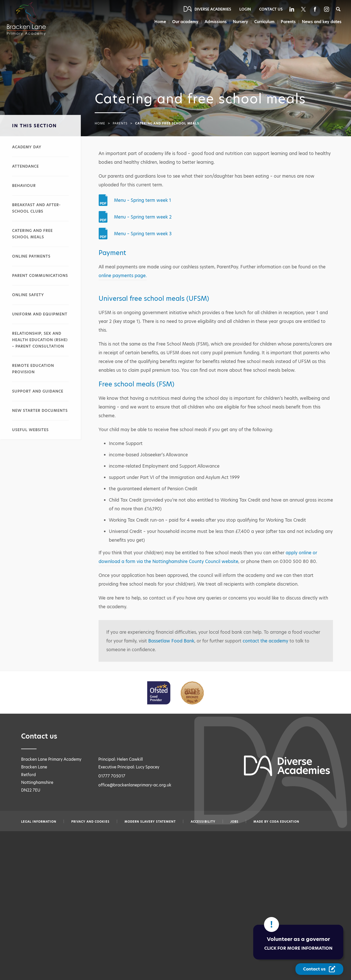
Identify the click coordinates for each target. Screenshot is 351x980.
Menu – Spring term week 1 (143, 200)
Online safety (28, 295)
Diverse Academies (213, 9)
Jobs (234, 822)
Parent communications (40, 276)
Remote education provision (33, 369)
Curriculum (263, 22)
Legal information (39, 822)
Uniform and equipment (40, 314)
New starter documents (40, 411)
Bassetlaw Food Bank (171, 642)
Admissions (214, 22)
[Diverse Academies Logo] (29, 14)
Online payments (31, 256)
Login (245, 9)
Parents (288, 22)
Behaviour (24, 186)
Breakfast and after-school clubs (36, 208)
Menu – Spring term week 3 (143, 234)
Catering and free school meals (32, 234)
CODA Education (284, 822)
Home (158, 22)
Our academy (183, 22)
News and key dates (322, 22)
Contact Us (271, 9)
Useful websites (30, 430)
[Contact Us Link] (319, 969)
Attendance (25, 166)
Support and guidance (38, 391)
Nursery (239, 22)
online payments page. (123, 276)
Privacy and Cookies (90, 822)
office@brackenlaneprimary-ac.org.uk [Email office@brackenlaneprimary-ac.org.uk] (135, 785)
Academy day (27, 147)
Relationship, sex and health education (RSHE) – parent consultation (40, 340)
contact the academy (265, 641)
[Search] (338, 9)
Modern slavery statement (150, 822)
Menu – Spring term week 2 (143, 217)
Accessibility (203, 822)
